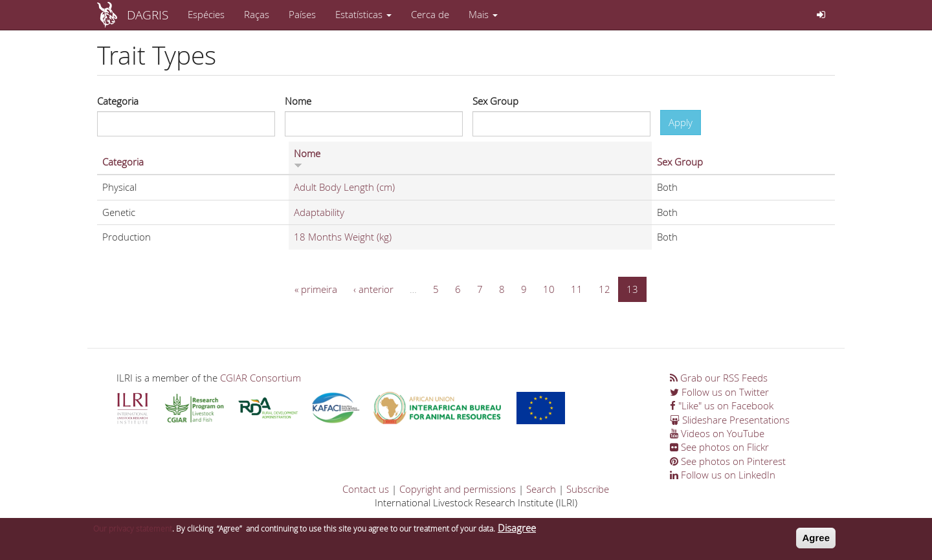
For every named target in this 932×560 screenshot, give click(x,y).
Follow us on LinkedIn (723, 475)
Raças (257, 14)
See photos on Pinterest (728, 461)
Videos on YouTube (717, 433)
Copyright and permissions (458, 489)
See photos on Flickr (719, 447)
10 (549, 289)
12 (605, 289)
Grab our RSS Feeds (719, 378)
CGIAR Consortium (261, 378)
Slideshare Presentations (730, 420)
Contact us (366, 489)
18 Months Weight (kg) (343, 237)
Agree (816, 541)
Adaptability (319, 212)
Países (302, 14)
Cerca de (430, 14)
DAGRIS (148, 15)
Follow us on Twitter (719, 392)
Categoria (118, 101)
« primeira (316, 289)
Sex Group (495, 101)
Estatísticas (363, 14)
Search (541, 489)
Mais (483, 14)
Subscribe (588, 489)
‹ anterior (373, 289)
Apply (681, 122)
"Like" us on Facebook (722, 405)
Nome (298, 101)
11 (577, 289)
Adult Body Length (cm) (344, 187)
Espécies (206, 14)
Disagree (517, 531)
